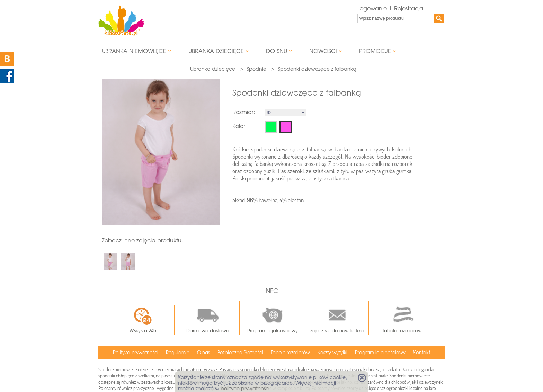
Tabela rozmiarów (402, 318)
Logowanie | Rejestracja (390, 8)
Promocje (375, 51)
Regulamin (178, 353)
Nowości (323, 51)
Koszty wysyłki (332, 353)
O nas (203, 353)
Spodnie (256, 69)
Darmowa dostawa (208, 318)
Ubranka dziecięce (216, 51)
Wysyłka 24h (143, 320)
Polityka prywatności (136, 353)
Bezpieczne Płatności (240, 353)
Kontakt (422, 353)
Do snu (277, 51)
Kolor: (239, 126)
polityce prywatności (244, 389)
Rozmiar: (244, 112)
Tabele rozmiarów (290, 353)
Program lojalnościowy (273, 318)
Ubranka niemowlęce (134, 51)
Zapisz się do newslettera (337, 318)
